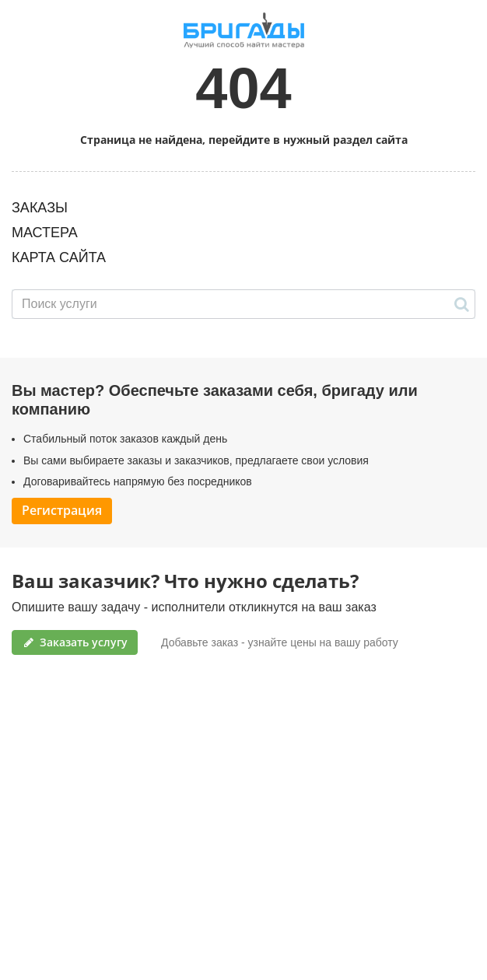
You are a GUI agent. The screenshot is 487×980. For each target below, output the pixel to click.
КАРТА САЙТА (59, 257)
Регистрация (62, 510)
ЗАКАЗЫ (40, 208)
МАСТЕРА (45, 233)
